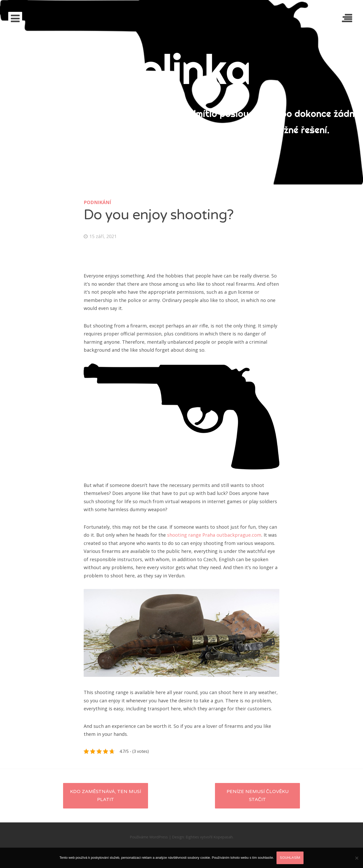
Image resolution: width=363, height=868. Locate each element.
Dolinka (181, 69)
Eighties (192, 837)
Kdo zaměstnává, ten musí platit (106, 796)
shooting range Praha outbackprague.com (214, 535)
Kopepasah (223, 837)
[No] (357, 858)
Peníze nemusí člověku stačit (258, 796)
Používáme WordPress (149, 837)
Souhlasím (290, 858)
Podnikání (97, 202)
